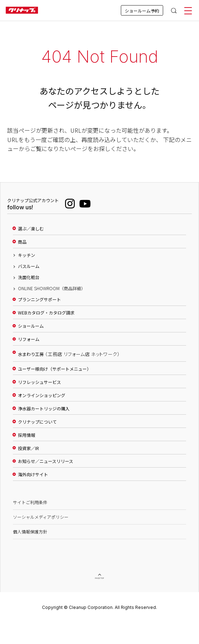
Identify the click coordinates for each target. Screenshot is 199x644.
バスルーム (29, 266)
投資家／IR (29, 448)
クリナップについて (37, 422)
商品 (22, 242)
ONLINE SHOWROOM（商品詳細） (52, 288)
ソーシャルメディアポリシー (41, 517)
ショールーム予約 (142, 11)
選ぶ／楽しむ (31, 229)
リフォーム (29, 339)
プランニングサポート (39, 299)
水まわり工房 (69, 354)
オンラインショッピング (42, 395)
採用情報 (27, 435)
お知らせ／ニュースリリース (46, 461)
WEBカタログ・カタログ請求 (46, 313)
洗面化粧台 (29, 277)
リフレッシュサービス (39, 382)
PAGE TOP (100, 578)
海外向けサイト (33, 474)
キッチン (27, 255)
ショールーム (31, 326)
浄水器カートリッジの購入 (44, 409)
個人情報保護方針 (30, 531)
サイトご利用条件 (30, 502)
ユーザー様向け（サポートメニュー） (55, 369)
